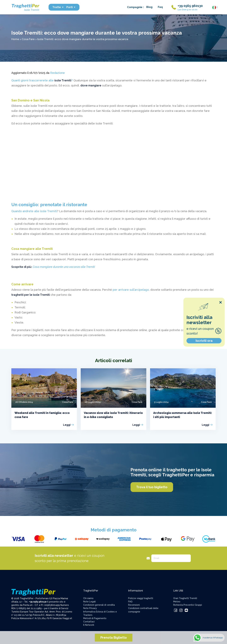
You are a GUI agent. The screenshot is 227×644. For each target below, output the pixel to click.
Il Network (89, 625)
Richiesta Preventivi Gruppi (188, 605)
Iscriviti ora (204, 341)
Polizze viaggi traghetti (141, 598)
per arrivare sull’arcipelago (131, 290)
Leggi (67, 425)
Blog (149, 7)
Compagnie (135, 7)
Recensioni (134, 605)
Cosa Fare (28, 39)
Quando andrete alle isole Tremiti (34, 211)
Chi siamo (88, 598)
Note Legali (89, 602)
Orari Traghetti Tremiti (185, 598)
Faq (160, 7)
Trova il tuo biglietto (152, 487)
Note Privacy (90, 608)
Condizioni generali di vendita (99, 605)
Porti (71, 7)
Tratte (58, 7)
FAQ (130, 602)
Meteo (177, 602)
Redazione (57, 73)
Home (15, 39)
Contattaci (89, 622)
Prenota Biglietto (114, 638)
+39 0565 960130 (190, 6)
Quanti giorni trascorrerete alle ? (42, 80)
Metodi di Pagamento (95, 618)
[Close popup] (221, 302)
